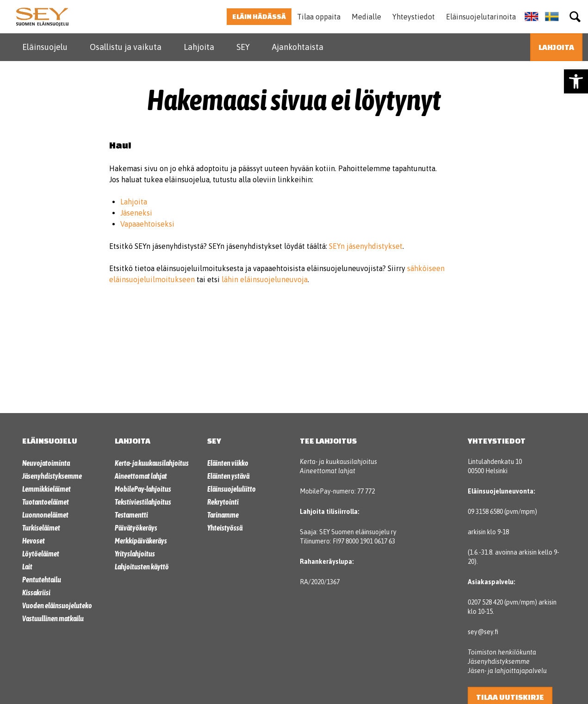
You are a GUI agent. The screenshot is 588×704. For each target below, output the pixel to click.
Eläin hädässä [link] (259, 16)
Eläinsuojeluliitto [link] (232, 489)
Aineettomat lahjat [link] (141, 476)
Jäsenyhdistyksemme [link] (52, 476)
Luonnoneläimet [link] (45, 515)
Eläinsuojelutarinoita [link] (481, 17)
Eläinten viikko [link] (228, 463)
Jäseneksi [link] (136, 213)
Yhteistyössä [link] (225, 528)
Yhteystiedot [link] (414, 17)
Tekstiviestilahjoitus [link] (143, 502)
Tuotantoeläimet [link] (46, 502)
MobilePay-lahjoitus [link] (143, 489)
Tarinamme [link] (223, 515)
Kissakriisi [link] (36, 593)
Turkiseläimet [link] (41, 528)
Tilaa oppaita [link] (319, 17)
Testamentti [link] (131, 515)
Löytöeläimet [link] (41, 554)
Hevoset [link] (34, 541)
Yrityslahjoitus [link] (135, 554)
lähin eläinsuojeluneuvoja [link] (265, 279)
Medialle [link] (366, 17)
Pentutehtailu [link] (42, 580)
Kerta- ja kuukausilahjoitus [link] (152, 463)
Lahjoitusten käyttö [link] (142, 567)
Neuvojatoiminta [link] (46, 463)
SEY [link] (243, 47)
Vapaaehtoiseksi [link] (147, 224)
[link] (576, 81)
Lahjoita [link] (199, 47)
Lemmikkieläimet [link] (46, 489)
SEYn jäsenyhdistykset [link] (366, 246)
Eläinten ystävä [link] (228, 476)
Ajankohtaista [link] (298, 47)
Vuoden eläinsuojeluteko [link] (57, 605)
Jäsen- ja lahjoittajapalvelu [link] (507, 671)
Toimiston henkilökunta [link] (502, 652)
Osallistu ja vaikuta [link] (126, 47)
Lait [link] (27, 567)
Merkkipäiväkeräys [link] (141, 541)
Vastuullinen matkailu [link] (53, 618)
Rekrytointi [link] (223, 502)
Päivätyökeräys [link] (136, 528)
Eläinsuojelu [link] (45, 47)
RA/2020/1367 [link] (320, 582)
